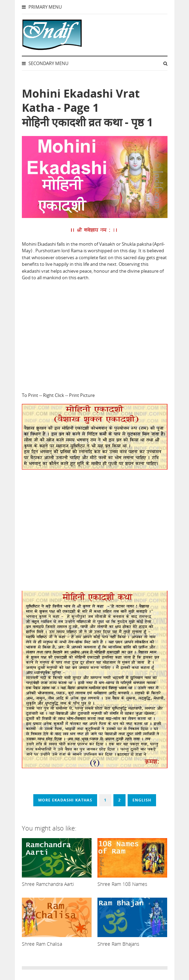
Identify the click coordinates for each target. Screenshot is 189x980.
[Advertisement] (95, 335)
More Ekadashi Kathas (65, 800)
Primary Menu (42, 7)
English (142, 800)
